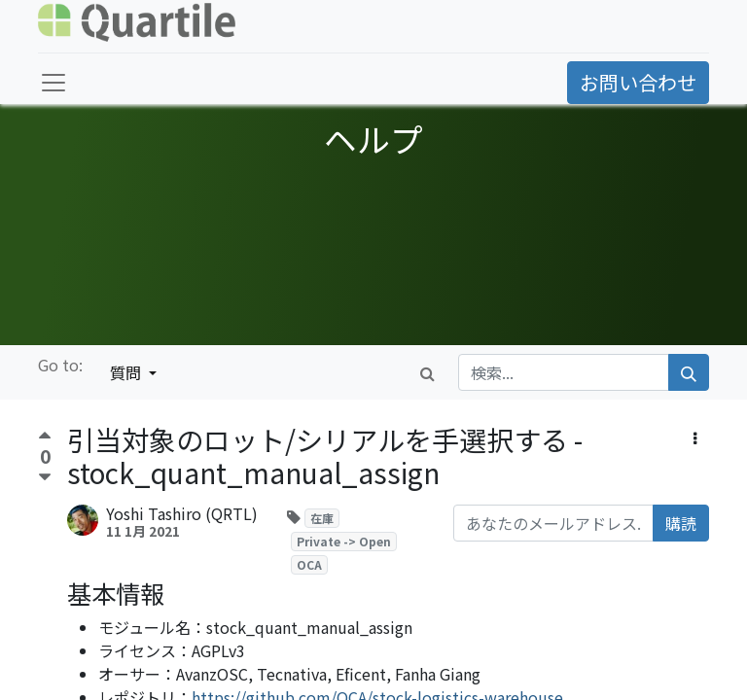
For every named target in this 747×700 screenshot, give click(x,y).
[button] (695, 437)
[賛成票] (45, 438)
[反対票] (45, 478)
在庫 (322, 518)
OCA (309, 564)
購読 (681, 523)
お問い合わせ (638, 82)
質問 (127, 372)
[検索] (689, 372)
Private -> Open (344, 541)
